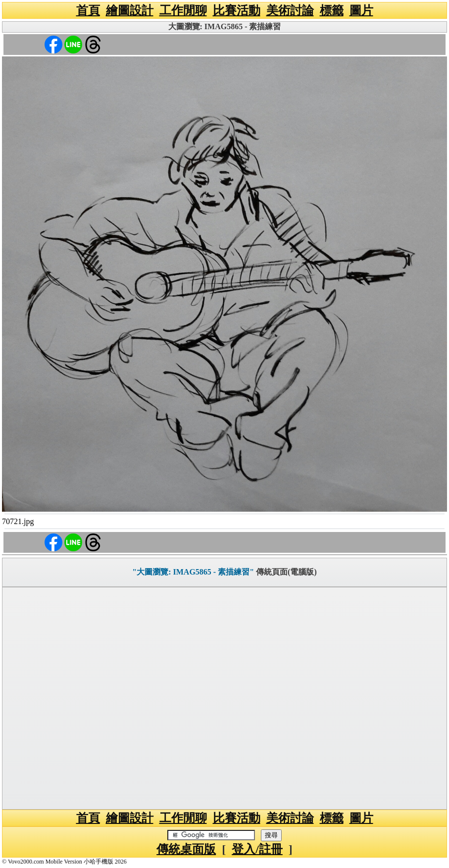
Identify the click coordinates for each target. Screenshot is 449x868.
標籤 (332, 10)
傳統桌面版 (186, 849)
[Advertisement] (224, 698)
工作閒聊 (183, 10)
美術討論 (290, 10)
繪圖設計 (130, 10)
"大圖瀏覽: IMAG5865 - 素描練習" (193, 572)
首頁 (88, 10)
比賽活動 (237, 10)
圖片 (361, 10)
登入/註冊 (257, 849)
